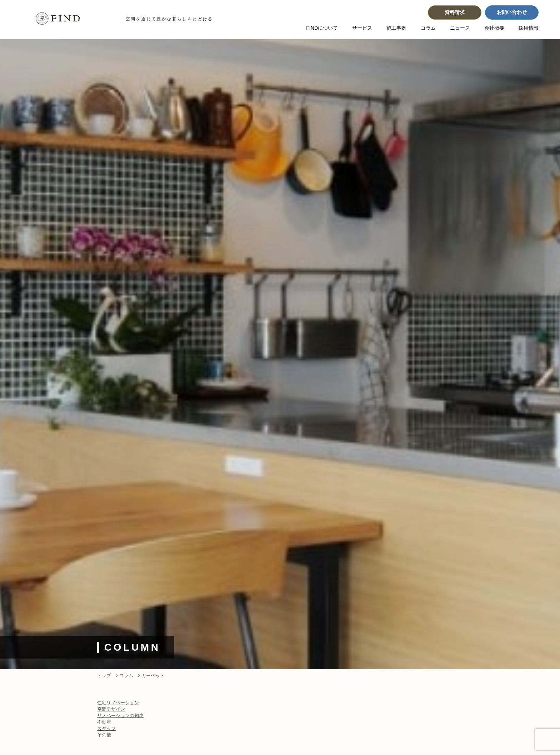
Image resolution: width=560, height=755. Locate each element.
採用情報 (529, 28)
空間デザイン (111, 709)
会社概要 (494, 28)
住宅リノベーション (118, 703)
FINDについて (322, 28)
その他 (104, 735)
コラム (428, 28)
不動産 (104, 722)
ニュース (460, 28)
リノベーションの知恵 (120, 716)
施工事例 (396, 28)
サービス (362, 28)
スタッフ (106, 728)
